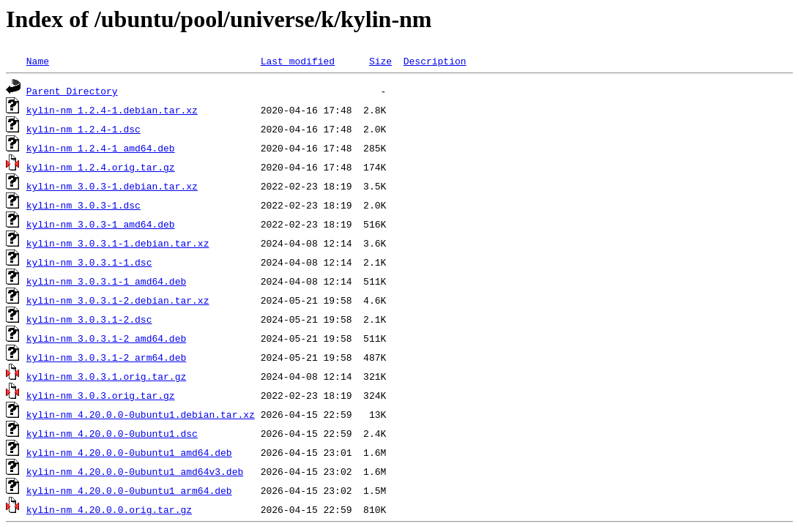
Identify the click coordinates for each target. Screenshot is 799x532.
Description (435, 61)
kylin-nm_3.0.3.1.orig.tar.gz (106, 376)
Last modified (298, 61)
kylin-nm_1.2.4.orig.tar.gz (101, 167)
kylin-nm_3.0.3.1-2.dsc (89, 319)
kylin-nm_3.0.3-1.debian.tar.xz (112, 186)
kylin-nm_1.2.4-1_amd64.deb (101, 148)
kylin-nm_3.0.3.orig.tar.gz (101, 395)
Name (38, 61)
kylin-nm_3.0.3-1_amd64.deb (101, 224)
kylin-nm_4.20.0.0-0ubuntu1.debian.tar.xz (141, 414)
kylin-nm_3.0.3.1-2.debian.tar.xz (118, 300)
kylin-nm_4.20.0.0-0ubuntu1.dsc (112, 433)
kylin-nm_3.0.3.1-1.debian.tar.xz (118, 243)
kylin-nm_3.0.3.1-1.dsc (89, 262)
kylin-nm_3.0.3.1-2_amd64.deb (106, 338)
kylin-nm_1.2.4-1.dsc (83, 129)
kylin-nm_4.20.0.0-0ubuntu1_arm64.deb (129, 490)
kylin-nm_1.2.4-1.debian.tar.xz (112, 110)
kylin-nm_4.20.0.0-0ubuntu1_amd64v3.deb (135, 471)
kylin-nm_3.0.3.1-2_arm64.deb (106, 357)
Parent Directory (72, 91)
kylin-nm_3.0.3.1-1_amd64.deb (106, 281)
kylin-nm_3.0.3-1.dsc (83, 205)
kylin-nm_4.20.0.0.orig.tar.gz (109, 509)
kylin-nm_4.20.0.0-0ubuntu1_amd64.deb (129, 452)
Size (380, 61)
